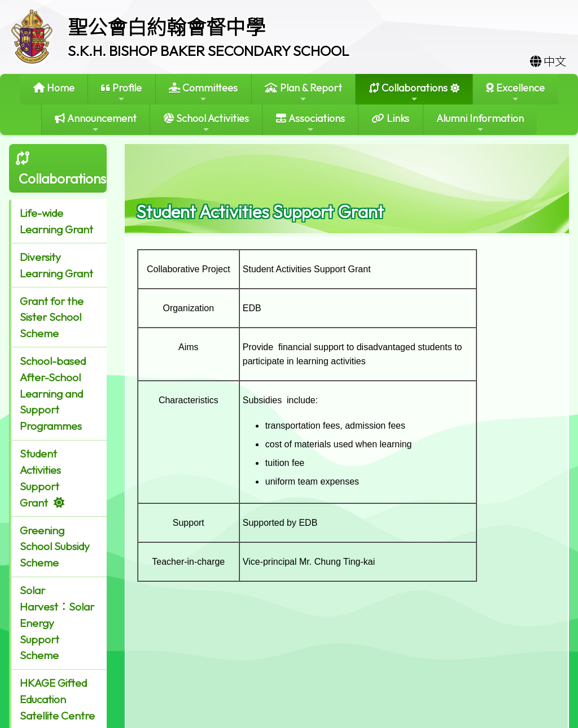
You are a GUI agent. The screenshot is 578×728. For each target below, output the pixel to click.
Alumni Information (480, 123)
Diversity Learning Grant (56, 265)
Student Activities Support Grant (40, 478)
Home (54, 88)
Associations (310, 123)
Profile (121, 92)
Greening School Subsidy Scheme (55, 547)
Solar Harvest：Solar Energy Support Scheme (57, 623)
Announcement (96, 123)
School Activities (206, 123)
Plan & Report (303, 92)
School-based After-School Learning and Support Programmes (53, 393)
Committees (203, 92)
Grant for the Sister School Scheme (52, 317)
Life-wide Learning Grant (56, 221)
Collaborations (408, 92)
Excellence (515, 92)
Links (390, 118)
